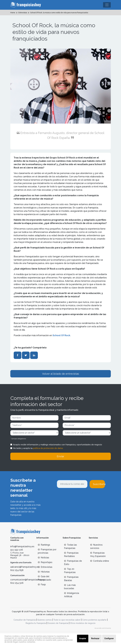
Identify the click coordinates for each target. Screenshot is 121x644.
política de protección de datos (48, 448)
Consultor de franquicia (25, 620)
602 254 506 (17, 583)
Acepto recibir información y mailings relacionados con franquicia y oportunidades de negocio (58, 445)
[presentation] (78, 496)
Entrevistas (45, 567)
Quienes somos (45, 620)
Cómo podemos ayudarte (94, 620)
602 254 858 (17, 570)
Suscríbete (99, 484)
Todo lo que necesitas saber (67, 620)
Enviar (61, 456)
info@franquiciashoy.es (22, 546)
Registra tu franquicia (36, 623)
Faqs (42, 585)
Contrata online (100, 561)
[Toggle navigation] (107, 5)
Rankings (44, 545)
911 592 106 (17, 550)
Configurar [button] (109, 638)
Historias (44, 572)
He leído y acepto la (38, 448)
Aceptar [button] (83, 638)
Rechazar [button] (95, 638)
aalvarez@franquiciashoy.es (25, 567)
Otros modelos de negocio (83, 623)
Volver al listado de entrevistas (61, 374)
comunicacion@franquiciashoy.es (28, 580)
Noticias (43, 558)
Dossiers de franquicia (58, 623)
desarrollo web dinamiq (103, 628)
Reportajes (45, 562)
